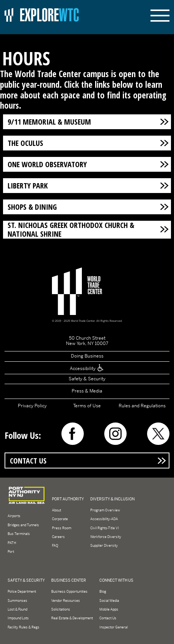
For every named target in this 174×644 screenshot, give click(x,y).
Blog (103, 592)
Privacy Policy (32, 406)
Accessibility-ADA (104, 519)
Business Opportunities (69, 592)
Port (11, 552)
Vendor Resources (66, 601)
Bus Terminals (19, 534)
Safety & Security (87, 379)
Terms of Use (87, 406)
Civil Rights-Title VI (105, 528)
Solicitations (61, 609)
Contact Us (28, 460)
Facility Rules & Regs (24, 627)
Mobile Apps (109, 609)
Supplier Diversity (104, 546)
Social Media (109, 601)
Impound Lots (18, 618)
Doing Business (87, 356)
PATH (12, 543)
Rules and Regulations (142, 406)
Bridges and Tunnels (23, 525)
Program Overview (105, 510)
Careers (58, 537)
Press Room (62, 528)
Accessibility (87, 369)
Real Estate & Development (72, 618)
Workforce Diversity (106, 537)
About (56, 510)
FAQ (55, 546)
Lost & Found (17, 609)
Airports (14, 516)
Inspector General (114, 627)
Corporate (60, 519)
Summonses (17, 601)
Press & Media (87, 391)
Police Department (22, 592)
